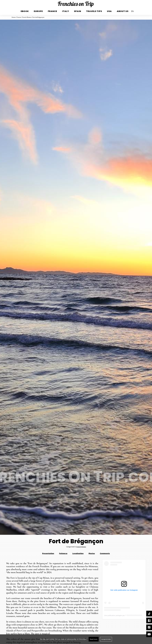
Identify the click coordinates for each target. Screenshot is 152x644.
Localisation (78, 553)
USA (109, 11)
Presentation (48, 553)
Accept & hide (106, 639)
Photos (92, 553)
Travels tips (94, 11)
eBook (25, 11)
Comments (105, 553)
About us (123, 11)
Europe (38, 11)
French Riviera (81, 547)
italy (66, 11)
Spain (78, 11)
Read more (94, 639)
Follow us (63, 553)
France (52, 11)
